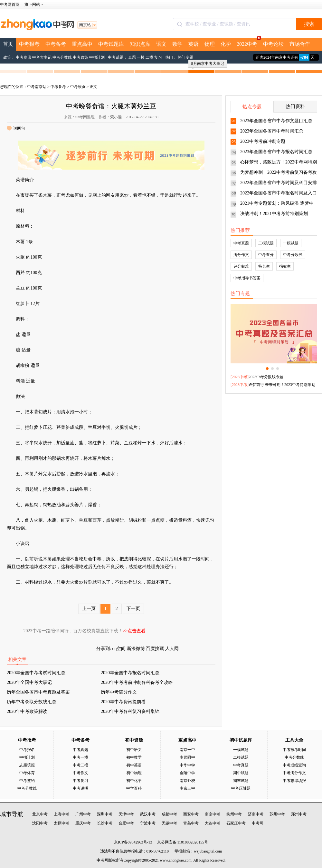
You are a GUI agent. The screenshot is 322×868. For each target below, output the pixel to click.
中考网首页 (10, 5)
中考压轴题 (241, 788)
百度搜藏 (155, 649)
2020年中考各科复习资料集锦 (130, 711)
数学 (177, 44)
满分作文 (241, 255)
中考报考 (29, 44)
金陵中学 (187, 773)
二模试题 (266, 243)
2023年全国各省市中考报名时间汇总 (276, 152)
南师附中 (187, 757)
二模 (149, 57)
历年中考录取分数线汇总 (32, 702)
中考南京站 (37, 87)
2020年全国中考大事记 (29, 682)
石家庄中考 (236, 823)
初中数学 (134, 757)
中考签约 (27, 781)
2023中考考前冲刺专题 (263, 141)
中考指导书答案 (247, 278)
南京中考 (213, 814)
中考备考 (56, 44)
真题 (132, 57)
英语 (194, 44)
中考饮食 (78, 87)
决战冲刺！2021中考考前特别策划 (274, 214)
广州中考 (83, 814)
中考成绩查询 (294, 765)
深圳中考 (105, 814)
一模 (141, 57)
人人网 (172, 649)
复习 (158, 57)
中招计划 (97, 57)
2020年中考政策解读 (27, 711)
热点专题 (252, 107)
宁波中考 (148, 823)
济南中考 (256, 814)
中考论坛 (273, 44)
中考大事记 (42, 57)
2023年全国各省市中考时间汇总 (272, 131)
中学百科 (134, 788)
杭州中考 (234, 814)
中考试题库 (111, 44)
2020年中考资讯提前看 (123, 702)
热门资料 (295, 106)
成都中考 (169, 814)
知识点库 (140, 44)
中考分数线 (62, 57)
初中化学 (134, 781)
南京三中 (187, 788)
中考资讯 (24, 57)
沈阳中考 (40, 823)
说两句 (16, 128)
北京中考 (40, 814)
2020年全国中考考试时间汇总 (36, 673)
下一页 (133, 609)
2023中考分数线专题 (266, 377)
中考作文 (80, 773)
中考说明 (80, 788)
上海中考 (62, 814)
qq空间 (119, 649)
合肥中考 (126, 823)
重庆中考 (83, 823)
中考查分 (266, 255)
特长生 (264, 266)
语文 (161, 44)
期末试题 (241, 781)
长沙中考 (105, 823)
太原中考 (62, 823)
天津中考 (126, 814)
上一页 (89, 609)
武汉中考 (148, 814)
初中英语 (134, 765)
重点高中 (82, 44)
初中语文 (134, 750)
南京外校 (187, 781)
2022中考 (248, 42)
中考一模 (80, 757)
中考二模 (80, 765)
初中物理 (134, 773)
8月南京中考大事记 (208, 64)
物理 (210, 44)
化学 (226, 44)
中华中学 (187, 765)
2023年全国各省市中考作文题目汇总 (276, 121)
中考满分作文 (294, 773)
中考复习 (80, 781)
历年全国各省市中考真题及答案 (38, 692)
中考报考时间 (294, 750)
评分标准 (241, 266)
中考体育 (27, 773)
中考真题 (241, 243)
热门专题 (185, 57)
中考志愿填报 (294, 781)
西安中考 (191, 814)
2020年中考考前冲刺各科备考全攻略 (137, 682)
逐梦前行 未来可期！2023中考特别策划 (282, 385)
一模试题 (291, 243)
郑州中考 (299, 814)
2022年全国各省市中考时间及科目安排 (279, 183)
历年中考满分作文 (119, 692)
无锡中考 (169, 823)
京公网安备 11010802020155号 (183, 842)
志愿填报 (27, 765)
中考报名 (27, 750)
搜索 (309, 24)
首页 (8, 44)
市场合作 (300, 44)
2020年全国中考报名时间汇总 (130, 673)
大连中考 (213, 823)
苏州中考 (277, 814)
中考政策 (80, 57)
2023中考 (240, 377)
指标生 (285, 266)
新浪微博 (136, 649)
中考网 (258, 823)
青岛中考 (191, 823)
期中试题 (241, 773)
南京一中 (187, 750)
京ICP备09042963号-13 (133, 842)
